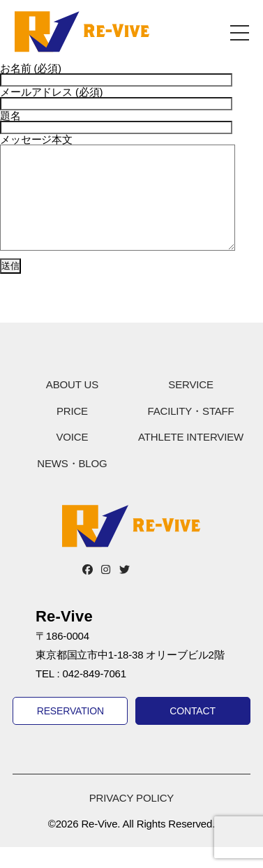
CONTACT (193, 732)
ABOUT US (72, 405)
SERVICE (190, 405)
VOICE (72, 458)
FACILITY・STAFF (190, 432)
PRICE (72, 432)
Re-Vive (82, 31)
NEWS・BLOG (72, 484)
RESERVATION (70, 732)
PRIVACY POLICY (131, 819)
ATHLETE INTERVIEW (191, 458)
